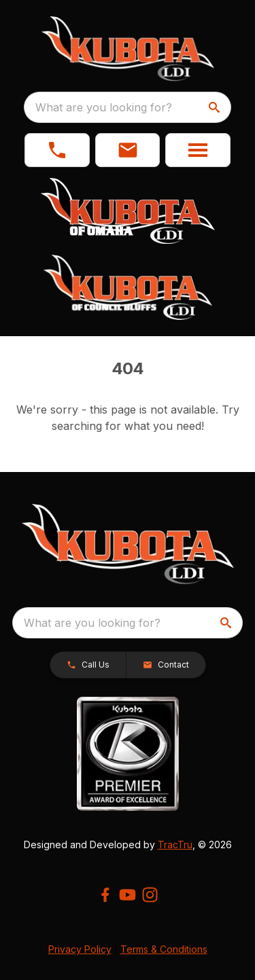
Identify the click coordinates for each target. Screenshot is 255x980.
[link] (57, 150)
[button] (128, 150)
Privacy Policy (80, 949)
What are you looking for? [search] (104, 107)
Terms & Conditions (164, 949)
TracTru (175, 845)
